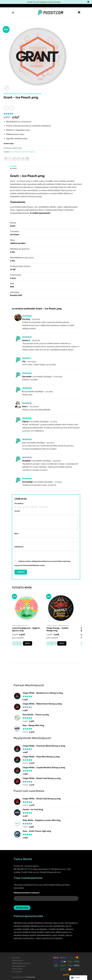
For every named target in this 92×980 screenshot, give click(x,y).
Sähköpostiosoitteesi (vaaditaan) (46, 897)
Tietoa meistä (17, 969)
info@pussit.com (54, 872)
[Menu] (13, 12)
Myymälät (16, 958)
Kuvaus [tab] (13, 168)
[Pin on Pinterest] (23, 159)
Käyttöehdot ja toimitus (21, 963)
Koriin (28, 643)
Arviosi (18, 511)
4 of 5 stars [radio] (33, 507)
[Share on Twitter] (14, 159)
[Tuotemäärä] (17, 643)
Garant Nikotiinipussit (32, 94)
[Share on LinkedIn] (27, 159)
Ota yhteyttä (17, 972)
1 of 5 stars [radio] (15, 507)
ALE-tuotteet (14, 152)
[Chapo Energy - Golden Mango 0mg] (61, 608)
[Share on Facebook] (10, 159)
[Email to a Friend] (19, 159)
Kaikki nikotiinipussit (12, 94)
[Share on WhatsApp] (6, 159)
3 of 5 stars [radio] (25, 507)
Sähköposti (19, 547)
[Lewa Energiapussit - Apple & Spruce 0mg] (27, 608)
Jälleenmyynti (17, 960)
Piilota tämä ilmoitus (88, 2)
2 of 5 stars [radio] (19, 507)
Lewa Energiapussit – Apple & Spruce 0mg (26, 629)
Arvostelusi (19, 503)
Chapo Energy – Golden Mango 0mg (57, 629)
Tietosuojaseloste (19, 966)
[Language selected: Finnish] (78, 978)
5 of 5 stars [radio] (43, 507)
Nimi (16, 534)
